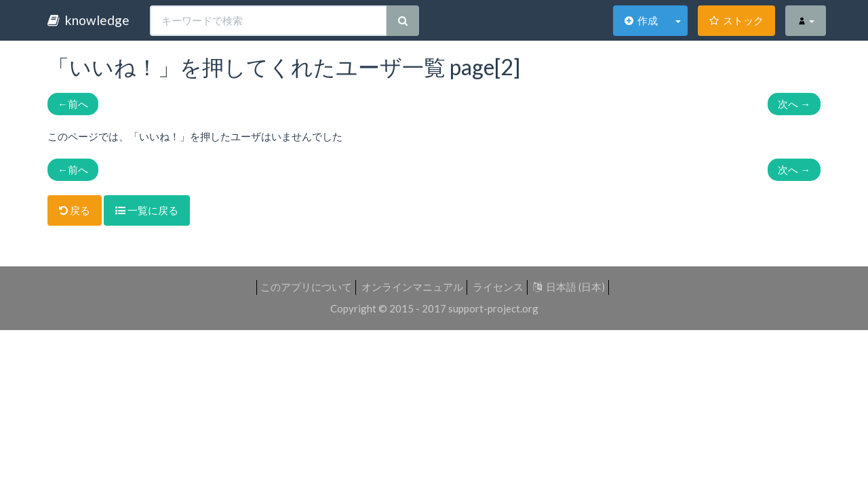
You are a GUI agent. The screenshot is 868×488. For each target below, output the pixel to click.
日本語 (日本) (569, 287)
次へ (794, 104)
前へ (73, 104)
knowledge (88, 20)
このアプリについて (306, 287)
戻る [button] (75, 210)
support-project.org (493, 308)
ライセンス (498, 287)
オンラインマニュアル (412, 287)
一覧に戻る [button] (147, 210)
